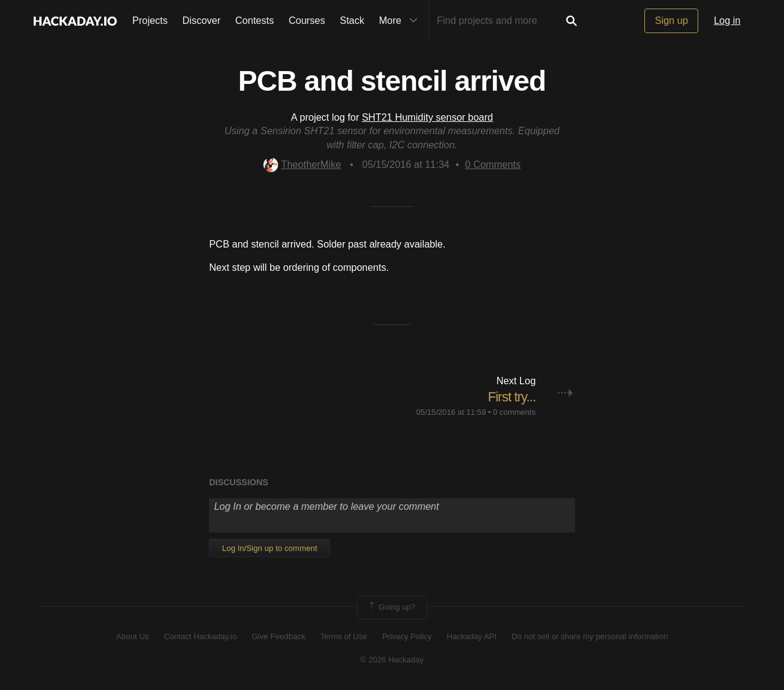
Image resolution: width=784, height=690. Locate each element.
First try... (512, 397)
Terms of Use (344, 636)
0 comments (514, 412)
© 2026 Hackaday (392, 660)
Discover (202, 21)
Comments (493, 165)
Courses (307, 21)
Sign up (671, 21)
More (401, 21)
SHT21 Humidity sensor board (428, 117)
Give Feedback (278, 636)
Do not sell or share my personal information (590, 636)
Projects (150, 21)
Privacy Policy (407, 636)
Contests (254, 21)
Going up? (391, 607)
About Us (133, 636)
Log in (727, 21)
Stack (352, 21)
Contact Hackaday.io (201, 636)
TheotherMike (302, 165)
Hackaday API (472, 636)
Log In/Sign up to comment (269, 548)
